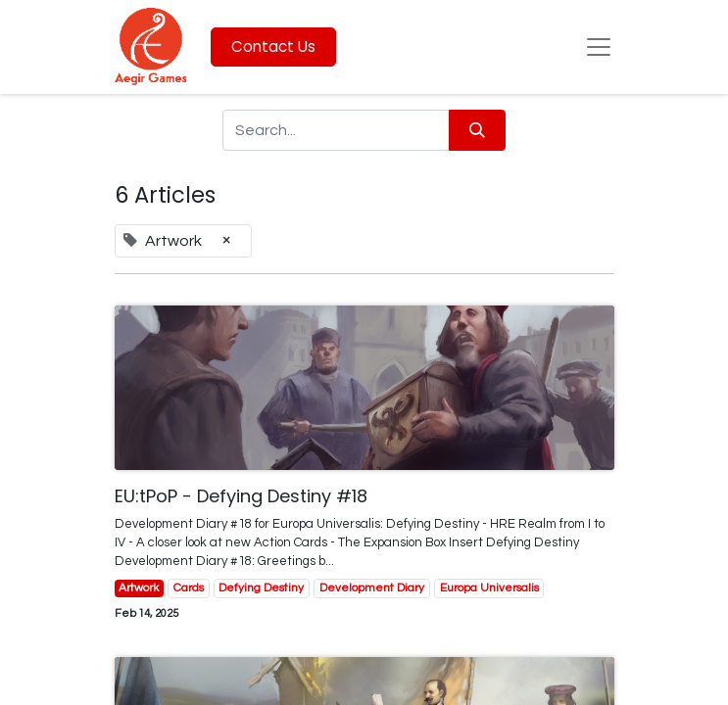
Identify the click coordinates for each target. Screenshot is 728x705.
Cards (189, 588)
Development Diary (372, 588)
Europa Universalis (489, 588)
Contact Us (273, 47)
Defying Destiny (261, 588)
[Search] (477, 130)
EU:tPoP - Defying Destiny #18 (241, 496)
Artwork (139, 588)
